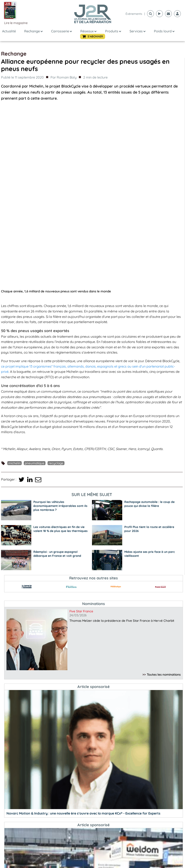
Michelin (14, 281)
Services (138, 31)
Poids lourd (164, 31)
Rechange (33, 31)
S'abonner (94, 854)
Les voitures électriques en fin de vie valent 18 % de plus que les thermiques (60, 347)
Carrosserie (62, 31)
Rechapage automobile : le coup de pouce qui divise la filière (149, 322)
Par (64, 77)
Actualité (9, 31)
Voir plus (142, 854)
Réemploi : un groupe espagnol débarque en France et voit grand (57, 372)
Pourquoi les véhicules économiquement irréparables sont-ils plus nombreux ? (60, 324)
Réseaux (88, 31)
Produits (113, 31)
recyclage (56, 281)
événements (134, 14)
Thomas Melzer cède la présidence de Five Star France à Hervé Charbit (122, 439)
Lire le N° (45, 854)
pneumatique (35, 281)
